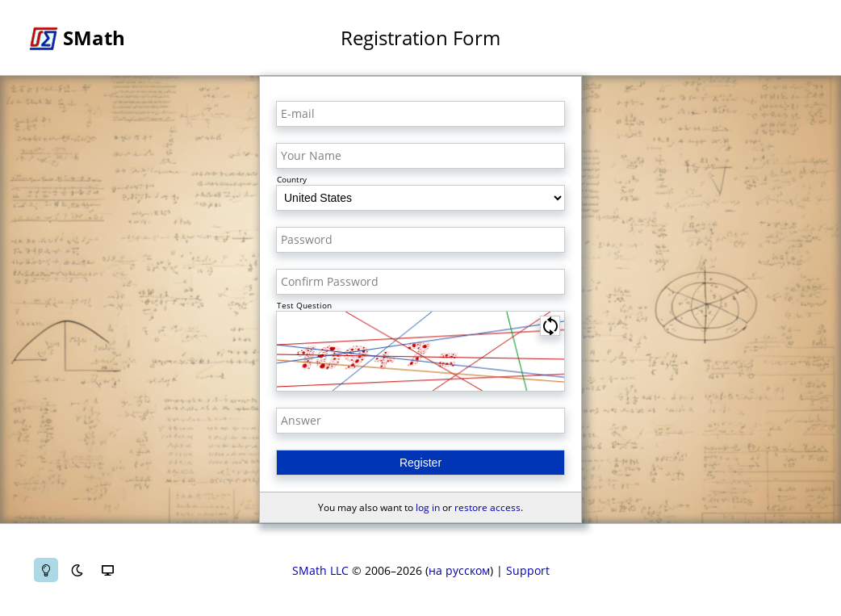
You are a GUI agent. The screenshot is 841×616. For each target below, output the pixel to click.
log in (428, 507)
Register (420, 463)
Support (528, 570)
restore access (487, 507)
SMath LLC (320, 570)
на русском (459, 570)
